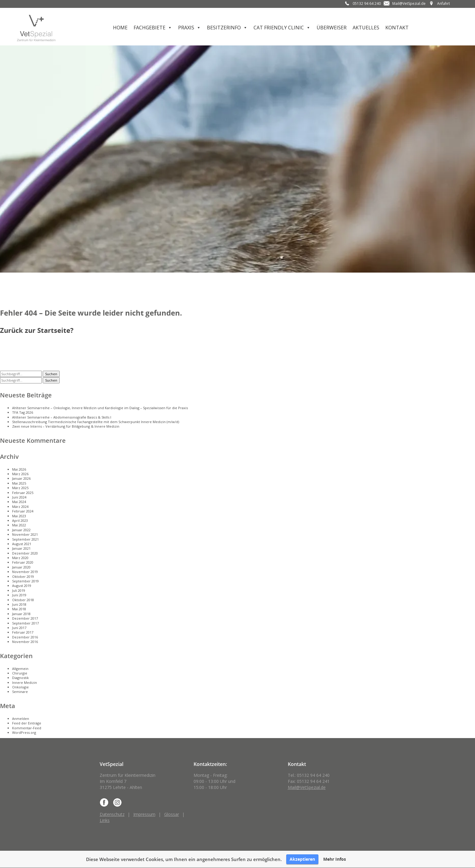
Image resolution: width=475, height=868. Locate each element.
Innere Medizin (25, 682)
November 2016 (25, 642)
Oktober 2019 (23, 576)
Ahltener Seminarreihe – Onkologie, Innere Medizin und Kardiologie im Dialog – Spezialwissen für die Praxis (100, 408)
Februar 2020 (23, 562)
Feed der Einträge (27, 723)
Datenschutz (112, 814)
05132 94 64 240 (367, 3)
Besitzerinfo (224, 28)
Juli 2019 (19, 590)
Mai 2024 (19, 502)
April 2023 (20, 520)
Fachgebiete (149, 28)
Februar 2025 (23, 493)
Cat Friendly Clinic (279, 28)
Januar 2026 (21, 478)
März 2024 (20, 507)
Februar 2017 (23, 632)
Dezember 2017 (25, 618)
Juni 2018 (19, 604)
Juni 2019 (19, 595)
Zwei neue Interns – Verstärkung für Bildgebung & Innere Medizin (66, 426)
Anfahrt (443, 3)
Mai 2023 (19, 516)
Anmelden (21, 719)
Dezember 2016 (25, 637)
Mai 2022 (19, 525)
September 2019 (25, 581)
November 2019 (25, 572)
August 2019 (22, 586)
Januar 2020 (21, 567)
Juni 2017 (19, 628)
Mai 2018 (19, 609)
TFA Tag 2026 (23, 412)
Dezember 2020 (25, 553)
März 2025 (20, 488)
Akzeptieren (302, 859)
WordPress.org (24, 732)
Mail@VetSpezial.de (409, 3)
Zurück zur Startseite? (37, 330)
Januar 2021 (21, 548)
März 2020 (20, 558)
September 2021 (25, 539)
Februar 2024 (23, 511)
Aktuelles (366, 28)
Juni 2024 (19, 497)
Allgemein (20, 669)
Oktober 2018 (23, 600)
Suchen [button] (51, 374)
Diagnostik (20, 678)
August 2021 (22, 544)
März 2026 (20, 474)
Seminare (20, 692)
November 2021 (25, 534)
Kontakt (397, 28)
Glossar (172, 814)
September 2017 (25, 623)
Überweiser (332, 28)
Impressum (144, 814)
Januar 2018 (21, 614)
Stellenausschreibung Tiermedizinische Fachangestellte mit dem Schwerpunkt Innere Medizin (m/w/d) (96, 422)
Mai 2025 (19, 483)
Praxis (186, 28)
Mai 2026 (19, 469)
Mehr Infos (335, 859)
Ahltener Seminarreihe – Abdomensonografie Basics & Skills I (62, 417)
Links (105, 820)
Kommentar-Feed (27, 728)
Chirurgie (20, 673)
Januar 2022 (21, 530)
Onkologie (20, 687)
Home (120, 28)
